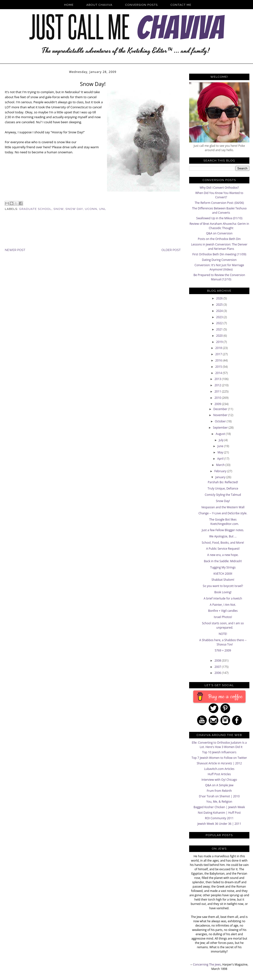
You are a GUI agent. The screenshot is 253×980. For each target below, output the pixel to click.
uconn (91, 209)
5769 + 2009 (223, 650)
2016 (219, 360)
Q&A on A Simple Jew (219, 785)
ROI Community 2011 (219, 818)
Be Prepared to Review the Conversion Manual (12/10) (219, 277)
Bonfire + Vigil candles (223, 611)
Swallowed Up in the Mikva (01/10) (219, 218)
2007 (218, 667)
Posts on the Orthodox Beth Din (219, 239)
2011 (218, 391)
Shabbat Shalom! (223, 580)
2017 (219, 354)
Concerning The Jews (207, 964)
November (221, 415)
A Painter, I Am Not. (223, 605)
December (221, 409)
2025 (220, 305)
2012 (218, 385)
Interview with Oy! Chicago (219, 780)
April (221, 459)
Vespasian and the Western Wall (223, 507)
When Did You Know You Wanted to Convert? (219, 195)
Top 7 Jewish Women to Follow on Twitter (219, 758)
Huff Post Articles (219, 774)
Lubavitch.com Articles (219, 769)
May (221, 452)
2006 (218, 673)
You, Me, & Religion (219, 802)
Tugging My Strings (223, 567)
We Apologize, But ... (223, 536)
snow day (74, 209)
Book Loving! (223, 592)
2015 (219, 367)
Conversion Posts (141, 5)
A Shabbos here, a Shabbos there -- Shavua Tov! (223, 642)
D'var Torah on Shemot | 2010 (219, 796)
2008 (218, 661)
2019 (220, 342)
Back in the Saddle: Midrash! (223, 561)
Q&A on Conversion (219, 233)
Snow (59, 209)
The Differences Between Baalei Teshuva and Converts (219, 210)
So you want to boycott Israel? (223, 586)
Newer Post (15, 250)
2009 (218, 404)
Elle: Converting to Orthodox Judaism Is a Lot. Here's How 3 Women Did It (219, 745)
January (221, 477)
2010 (218, 398)
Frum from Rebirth (219, 791)
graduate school (35, 209)
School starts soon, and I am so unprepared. (223, 625)
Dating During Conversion (219, 260)
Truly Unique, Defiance (223, 488)
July (222, 440)
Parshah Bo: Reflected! (223, 482)
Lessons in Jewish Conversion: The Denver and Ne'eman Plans (219, 247)
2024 (220, 311)
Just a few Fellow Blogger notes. (223, 530)
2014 (219, 373)
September (221, 428)
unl (103, 209)
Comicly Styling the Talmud (223, 495)
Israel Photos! (223, 617)
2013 (218, 379)
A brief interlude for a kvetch (223, 598)
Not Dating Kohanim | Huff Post (219, 813)
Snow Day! (223, 501)
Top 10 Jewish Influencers (219, 752)
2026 (220, 298)
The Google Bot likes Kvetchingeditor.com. (224, 522)
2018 (219, 348)
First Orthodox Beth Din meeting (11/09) (219, 254)
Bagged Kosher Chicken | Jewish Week (219, 807)
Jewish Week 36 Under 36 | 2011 (219, 824)
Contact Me (181, 5)
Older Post (171, 250)
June (221, 446)
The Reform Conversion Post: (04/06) (219, 203)
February (221, 471)
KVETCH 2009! (223, 574)
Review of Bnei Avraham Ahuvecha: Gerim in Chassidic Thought (219, 226)
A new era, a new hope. (223, 555)
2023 (220, 317)
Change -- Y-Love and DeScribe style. (223, 513)
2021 (220, 329)
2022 (220, 323)
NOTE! (223, 634)
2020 (220, 336)
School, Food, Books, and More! (223, 543)
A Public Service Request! (223, 549)
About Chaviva (99, 5)
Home (69, 5)
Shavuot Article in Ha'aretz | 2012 (219, 763)
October (221, 421)
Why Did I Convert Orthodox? (219, 188)
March (221, 465)
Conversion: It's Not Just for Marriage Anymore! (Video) (219, 267)
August (221, 434)
